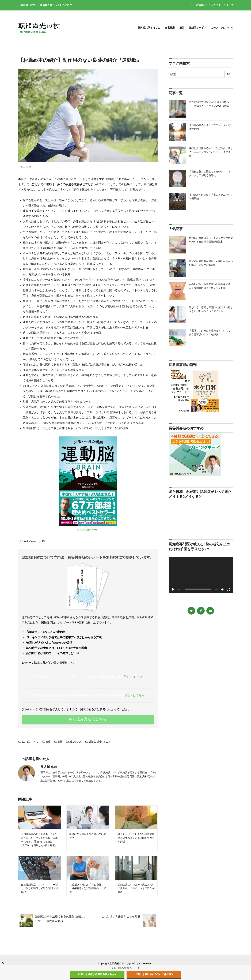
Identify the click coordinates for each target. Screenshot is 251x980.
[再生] (173, 589)
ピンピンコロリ (28, 742)
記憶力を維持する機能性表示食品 (97, 974)
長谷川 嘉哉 (49, 767)
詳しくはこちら (134, 677)
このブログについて (222, 28)
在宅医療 (170, 28)
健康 (46, 742)
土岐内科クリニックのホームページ (212, 5)
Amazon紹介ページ (88, 530)
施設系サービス (198, 28)
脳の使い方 (74, 742)
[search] (229, 74)
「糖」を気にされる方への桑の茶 (154, 974)
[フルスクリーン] (228, 589)
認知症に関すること (149, 28)
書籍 (58, 742)
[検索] (201, 74)
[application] (201, 575)
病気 (182, 28)
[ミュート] (223, 589)
